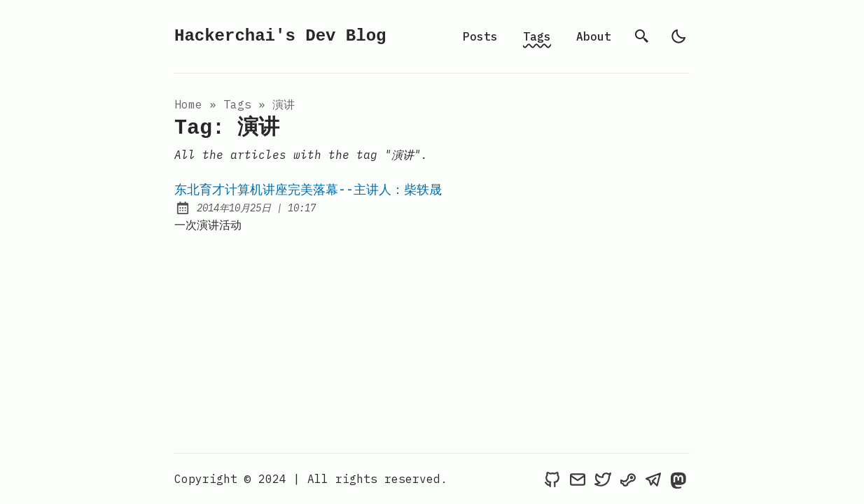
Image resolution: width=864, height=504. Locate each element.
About (594, 36)
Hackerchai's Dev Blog (280, 36)
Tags (537, 36)
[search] (642, 36)
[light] (678, 36)
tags (237, 104)
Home (188, 104)
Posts (480, 36)
